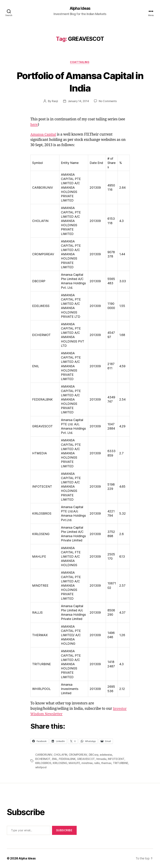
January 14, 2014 (78, 102)
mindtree (88, 763)
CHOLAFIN (61, 755)
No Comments (108, 102)
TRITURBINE (43, 767)
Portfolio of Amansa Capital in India (80, 82)
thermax (108, 763)
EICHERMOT (43, 759)
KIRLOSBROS (44, 763)
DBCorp (94, 755)
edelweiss (107, 755)
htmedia (103, 759)
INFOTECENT (118, 759)
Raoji (55, 102)
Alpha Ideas (80, 9)
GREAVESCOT (87, 759)
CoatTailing (80, 62)
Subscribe (64, 830)
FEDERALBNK (68, 759)
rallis (98, 763)
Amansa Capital (44, 135)
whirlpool (58, 767)
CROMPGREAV (78, 755)
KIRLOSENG (61, 763)
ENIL (55, 759)
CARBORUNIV (44, 755)
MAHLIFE (75, 763)
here (34, 125)
